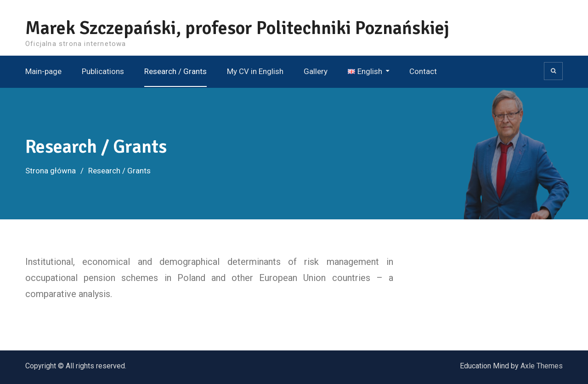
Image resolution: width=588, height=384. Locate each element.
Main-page (43, 71)
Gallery (316, 71)
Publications (103, 71)
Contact (423, 71)
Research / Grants (175, 71)
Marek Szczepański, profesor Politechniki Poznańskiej (237, 28)
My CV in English (255, 71)
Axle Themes (542, 366)
